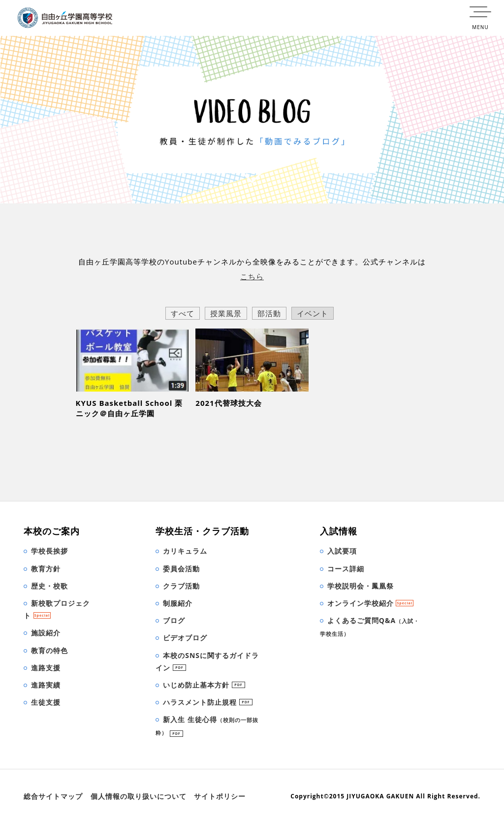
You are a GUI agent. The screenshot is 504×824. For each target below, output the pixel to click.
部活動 (269, 313)
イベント (313, 313)
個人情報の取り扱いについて (139, 796)
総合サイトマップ (53, 796)
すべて (183, 313)
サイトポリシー (220, 796)
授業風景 (226, 313)
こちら (252, 276)
